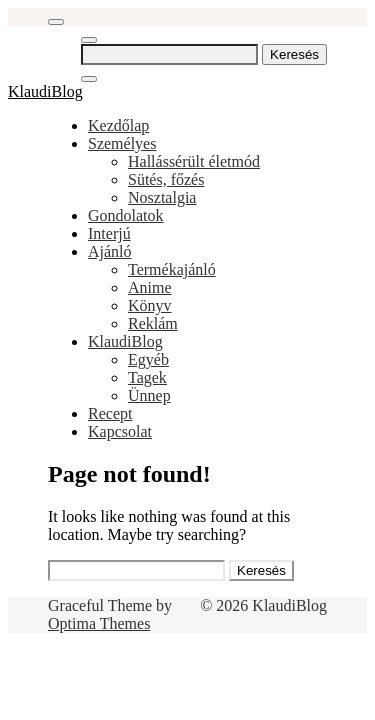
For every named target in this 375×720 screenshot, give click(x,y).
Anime (150, 287)
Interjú (109, 233)
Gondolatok (126, 215)
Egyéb (148, 359)
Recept (110, 413)
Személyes (122, 143)
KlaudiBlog (45, 91)
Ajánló (110, 251)
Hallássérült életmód (194, 161)
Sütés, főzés (166, 179)
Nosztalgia (162, 197)
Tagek (147, 377)
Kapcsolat (120, 431)
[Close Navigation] (89, 79)
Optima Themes (99, 623)
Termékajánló (172, 269)
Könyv (150, 305)
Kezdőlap (118, 125)
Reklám (153, 323)
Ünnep (149, 395)
